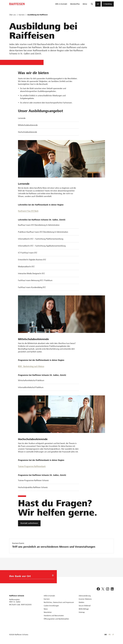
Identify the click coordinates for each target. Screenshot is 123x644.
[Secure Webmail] (85, 606)
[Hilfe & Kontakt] (49, 596)
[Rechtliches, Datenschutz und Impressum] (59, 602)
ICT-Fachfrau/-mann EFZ (28, 253)
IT (113, 635)
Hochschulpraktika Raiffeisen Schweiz (33, 487)
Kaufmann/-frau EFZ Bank (28, 211)
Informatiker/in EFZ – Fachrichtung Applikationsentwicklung (42, 246)
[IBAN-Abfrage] (84, 609)
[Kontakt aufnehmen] (29, 523)
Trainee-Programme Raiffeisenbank (32, 466)
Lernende (22, 118)
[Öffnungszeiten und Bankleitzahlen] (56, 619)
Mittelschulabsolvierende (28, 125)
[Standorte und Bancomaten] (54, 616)
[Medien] (81, 602)
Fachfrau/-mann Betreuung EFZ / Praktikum (35, 280)
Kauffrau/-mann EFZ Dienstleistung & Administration (39, 225)
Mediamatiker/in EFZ (26, 267)
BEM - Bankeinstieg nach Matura (31, 366)
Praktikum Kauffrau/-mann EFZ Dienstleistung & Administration (43, 232)
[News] (46, 609)
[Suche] (92, 4)
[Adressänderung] (85, 596)
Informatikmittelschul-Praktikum (31, 387)
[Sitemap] (82, 612)
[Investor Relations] (85, 599)
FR (110, 635)
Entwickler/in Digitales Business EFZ (32, 260)
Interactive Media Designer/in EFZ (31, 273)
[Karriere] (47, 599)
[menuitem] (61, 4)
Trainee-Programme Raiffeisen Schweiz (33, 480)
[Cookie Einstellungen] (51, 606)
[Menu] (98, 4)
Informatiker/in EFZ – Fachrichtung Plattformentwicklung (41, 239)
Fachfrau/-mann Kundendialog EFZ (32, 287)
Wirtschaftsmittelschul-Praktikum (31, 380)
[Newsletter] (48, 612)
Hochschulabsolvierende (27, 132)
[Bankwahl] (31, 577)
